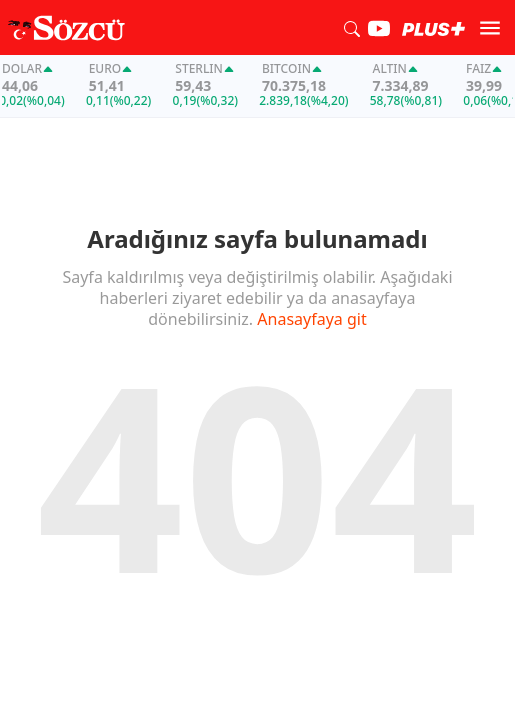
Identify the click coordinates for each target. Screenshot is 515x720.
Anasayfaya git (311, 319)
